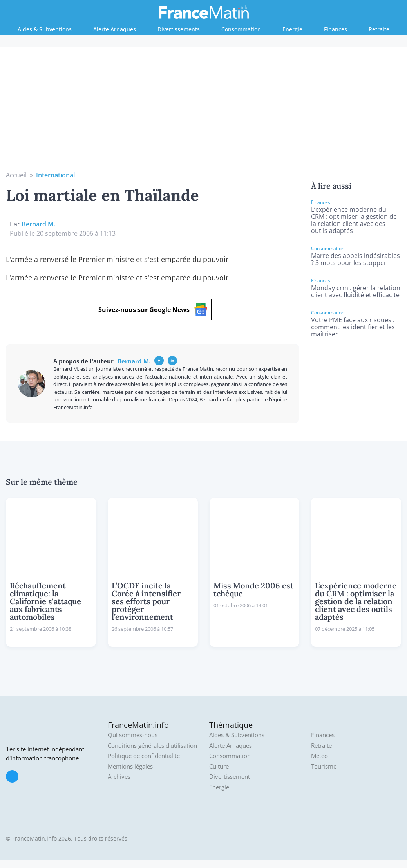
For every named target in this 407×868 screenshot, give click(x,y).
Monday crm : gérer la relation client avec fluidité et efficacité (356, 291)
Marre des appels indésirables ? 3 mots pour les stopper (355, 259)
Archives (119, 777)
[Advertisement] (204, 112)
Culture (219, 766)
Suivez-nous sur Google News (153, 309)
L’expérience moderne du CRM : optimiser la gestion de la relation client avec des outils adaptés (354, 220)
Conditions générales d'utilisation (152, 746)
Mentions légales (130, 766)
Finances (336, 29)
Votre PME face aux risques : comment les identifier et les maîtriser (353, 327)
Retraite (379, 29)
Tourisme (324, 766)
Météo (319, 756)
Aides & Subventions (45, 29)
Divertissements (179, 29)
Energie (292, 29)
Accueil (16, 175)
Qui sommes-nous (133, 735)
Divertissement (230, 777)
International (55, 175)
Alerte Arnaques (115, 29)
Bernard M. (38, 224)
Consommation (241, 29)
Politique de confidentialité (144, 756)
